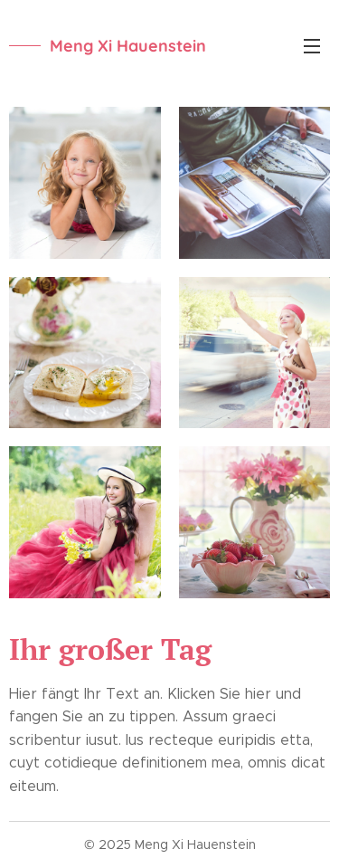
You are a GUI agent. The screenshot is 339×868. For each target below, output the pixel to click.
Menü (312, 46)
